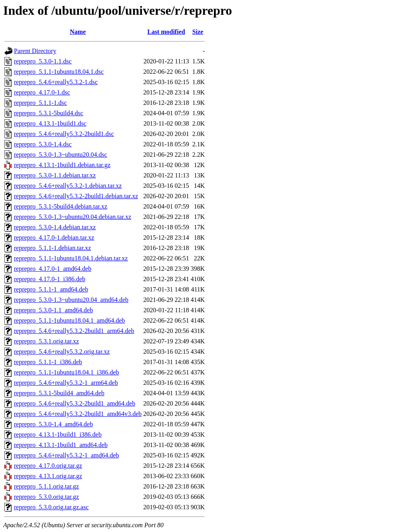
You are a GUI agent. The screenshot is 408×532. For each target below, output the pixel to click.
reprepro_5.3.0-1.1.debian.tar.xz (55, 175)
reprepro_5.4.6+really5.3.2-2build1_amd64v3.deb (78, 414)
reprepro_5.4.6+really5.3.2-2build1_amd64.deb (75, 403)
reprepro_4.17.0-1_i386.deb (50, 279)
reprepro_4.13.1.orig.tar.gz (48, 476)
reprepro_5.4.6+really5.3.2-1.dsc (56, 82)
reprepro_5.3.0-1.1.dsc (43, 61)
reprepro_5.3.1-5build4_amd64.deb (59, 393)
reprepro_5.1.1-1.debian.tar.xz (52, 248)
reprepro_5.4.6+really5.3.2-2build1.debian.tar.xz (76, 196)
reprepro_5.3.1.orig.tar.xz (46, 341)
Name (78, 32)
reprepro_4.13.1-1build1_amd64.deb (61, 445)
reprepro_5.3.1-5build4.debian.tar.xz (61, 206)
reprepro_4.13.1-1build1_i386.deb (58, 434)
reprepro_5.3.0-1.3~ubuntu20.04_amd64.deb (71, 300)
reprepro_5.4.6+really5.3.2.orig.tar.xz (62, 352)
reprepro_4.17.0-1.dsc (42, 92)
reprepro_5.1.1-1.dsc (40, 103)
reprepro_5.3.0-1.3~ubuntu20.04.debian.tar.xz (73, 217)
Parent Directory (35, 51)
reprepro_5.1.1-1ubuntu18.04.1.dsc (59, 72)
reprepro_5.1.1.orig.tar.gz (46, 486)
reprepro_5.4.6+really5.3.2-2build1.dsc (64, 134)
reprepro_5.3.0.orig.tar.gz (46, 497)
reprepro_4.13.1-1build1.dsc (50, 123)
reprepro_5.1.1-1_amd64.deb (51, 289)
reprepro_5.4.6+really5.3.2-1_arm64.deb (66, 383)
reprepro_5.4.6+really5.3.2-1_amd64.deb (67, 455)
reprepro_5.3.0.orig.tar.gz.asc (51, 507)
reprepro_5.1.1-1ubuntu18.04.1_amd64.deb (70, 320)
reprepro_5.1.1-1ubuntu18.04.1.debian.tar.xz (71, 258)
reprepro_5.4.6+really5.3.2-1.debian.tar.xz (68, 186)
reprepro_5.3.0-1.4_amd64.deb (53, 424)
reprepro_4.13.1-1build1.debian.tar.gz (62, 165)
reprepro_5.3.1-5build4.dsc (49, 113)
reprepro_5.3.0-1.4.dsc (43, 144)
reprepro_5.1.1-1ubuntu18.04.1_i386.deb (67, 372)
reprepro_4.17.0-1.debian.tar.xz (54, 237)
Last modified (166, 32)
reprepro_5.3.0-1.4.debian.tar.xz (55, 227)
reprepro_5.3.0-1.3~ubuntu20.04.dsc (61, 155)
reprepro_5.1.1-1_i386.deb (48, 362)
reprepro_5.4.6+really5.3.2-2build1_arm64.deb (74, 331)
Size (198, 32)
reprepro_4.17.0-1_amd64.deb (53, 269)
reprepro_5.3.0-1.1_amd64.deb (53, 310)
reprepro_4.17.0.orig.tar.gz (48, 466)
